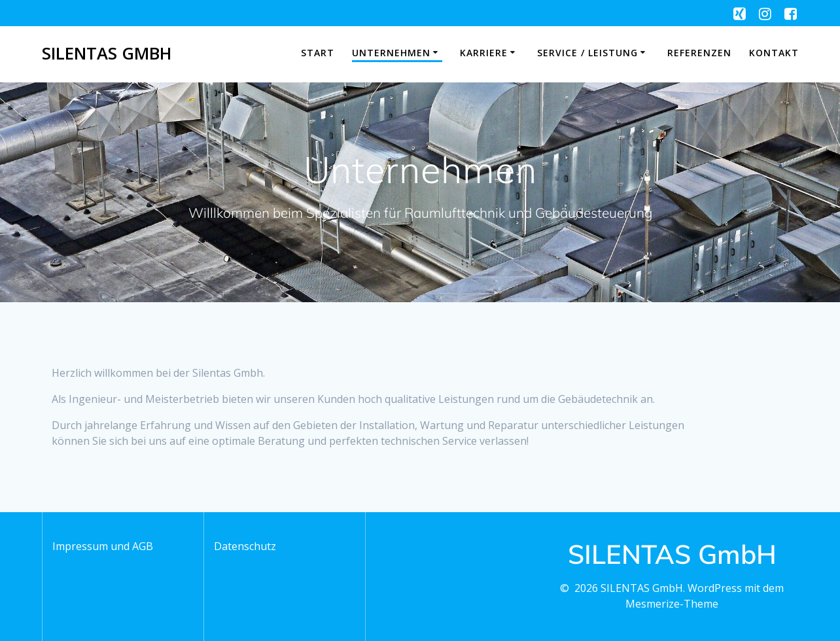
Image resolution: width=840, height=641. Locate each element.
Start (318, 53)
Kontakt (774, 53)
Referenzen (699, 53)
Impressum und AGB (103, 546)
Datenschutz (245, 546)
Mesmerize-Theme (672, 604)
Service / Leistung (587, 53)
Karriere (484, 53)
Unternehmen (391, 53)
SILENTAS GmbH (107, 54)
